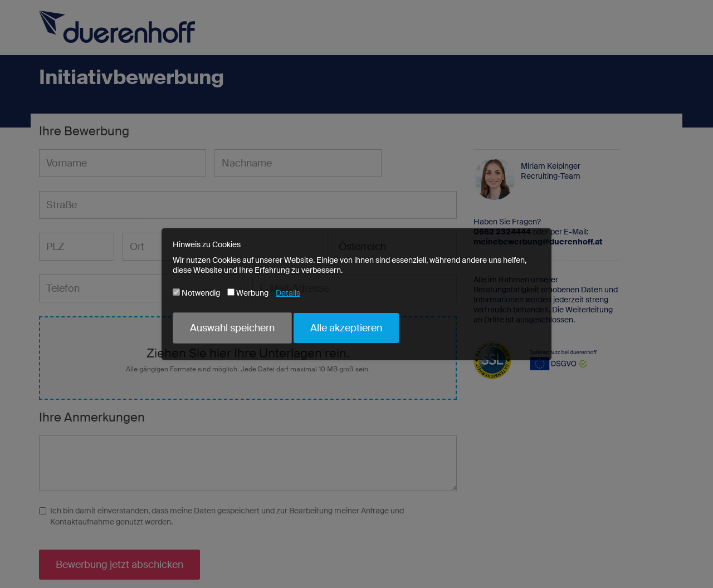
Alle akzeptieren (346, 328)
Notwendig (196, 293)
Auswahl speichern (232, 328)
